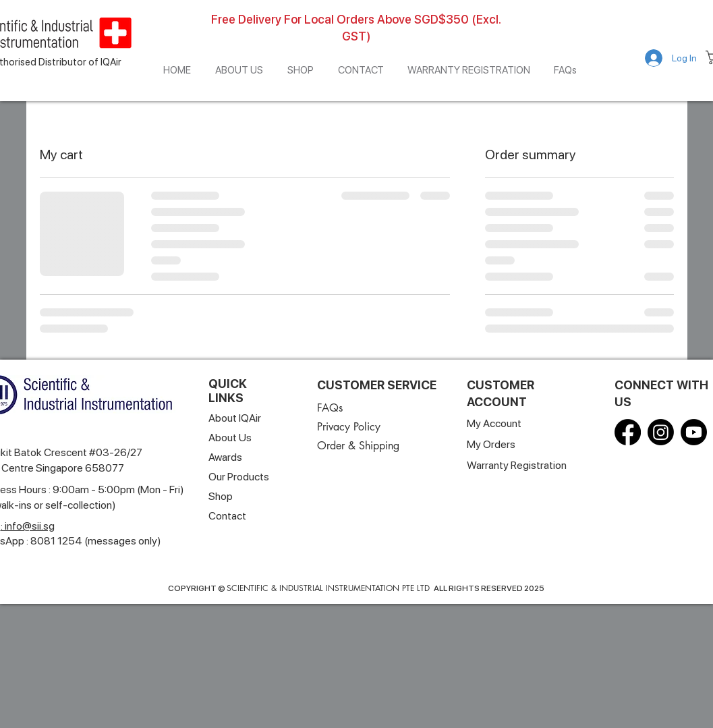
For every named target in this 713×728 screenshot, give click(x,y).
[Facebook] (628, 432)
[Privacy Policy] (350, 427)
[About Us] (239, 438)
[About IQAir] (239, 418)
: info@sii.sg (28, 526)
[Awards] (252, 457)
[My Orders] (493, 444)
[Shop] (221, 496)
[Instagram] (661, 432)
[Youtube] (694, 432)
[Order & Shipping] (376, 446)
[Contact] (228, 516)
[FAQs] (332, 408)
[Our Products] (241, 477)
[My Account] (496, 423)
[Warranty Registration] (519, 465)
